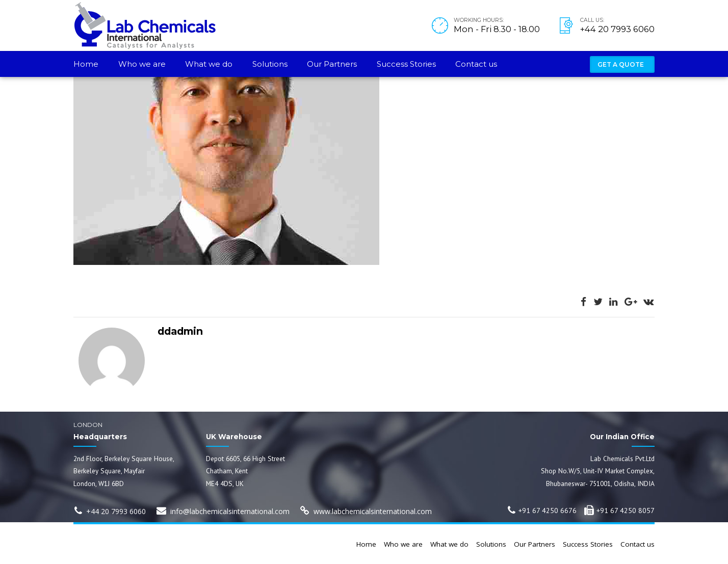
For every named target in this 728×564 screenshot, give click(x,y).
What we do (209, 64)
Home (86, 64)
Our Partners (332, 64)
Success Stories (406, 64)
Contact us (476, 64)
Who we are (142, 64)
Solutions (270, 64)
